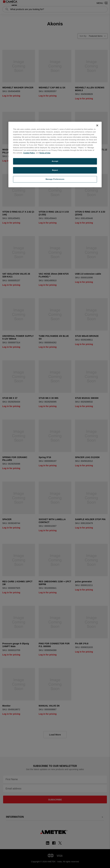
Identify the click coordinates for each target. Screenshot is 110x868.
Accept (55, 161)
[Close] (97, 125)
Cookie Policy (29, 153)
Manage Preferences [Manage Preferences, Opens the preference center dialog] (55, 179)
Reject (55, 170)
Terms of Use (45, 153)
